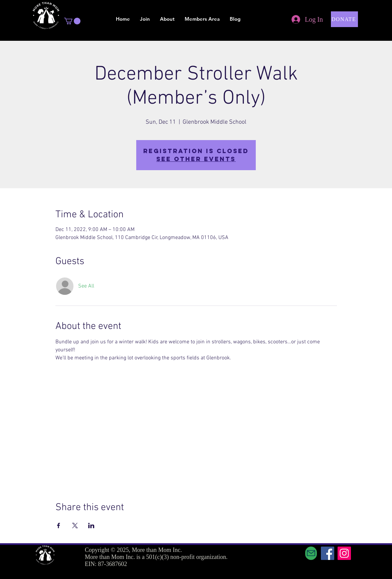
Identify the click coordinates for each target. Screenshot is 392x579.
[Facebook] (328, 553)
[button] (72, 21)
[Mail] (311, 553)
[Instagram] (344, 553)
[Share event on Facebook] (59, 526)
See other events (196, 159)
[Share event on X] (75, 526)
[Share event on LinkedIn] (91, 526)
